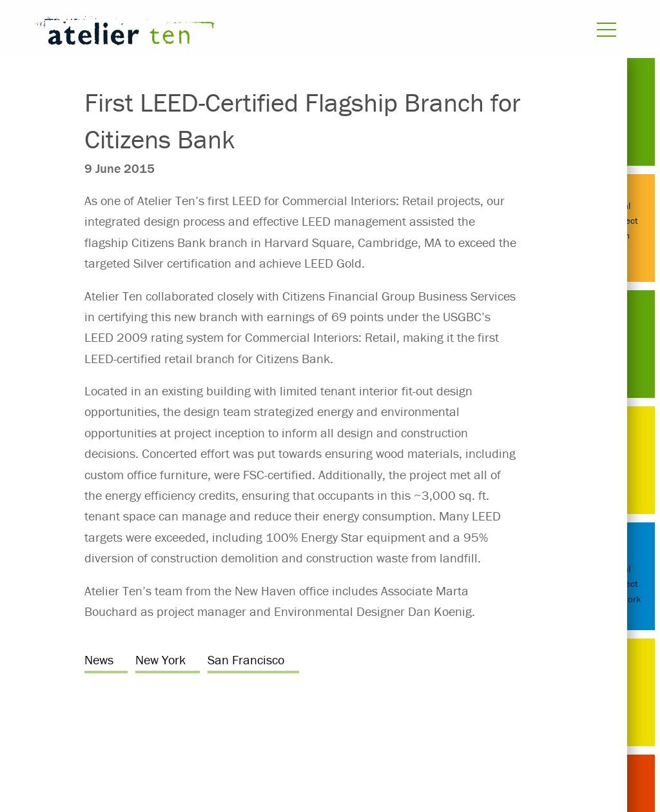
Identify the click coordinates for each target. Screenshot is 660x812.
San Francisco (246, 659)
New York (160, 659)
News (99, 659)
